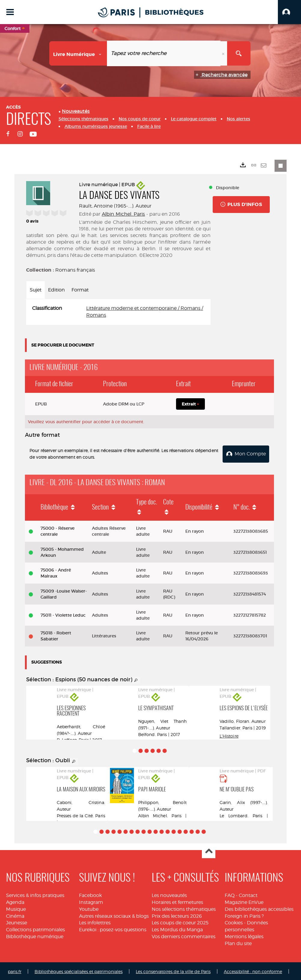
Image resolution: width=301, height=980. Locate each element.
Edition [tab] (56, 290)
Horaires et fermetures (177, 901)
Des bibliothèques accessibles (259, 908)
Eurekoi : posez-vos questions (113, 928)
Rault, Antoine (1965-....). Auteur (115, 206)
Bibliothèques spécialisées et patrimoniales (79, 970)
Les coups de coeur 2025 (180, 922)
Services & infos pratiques (35, 894)
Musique (16, 908)
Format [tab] (80, 290)
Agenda (15, 901)
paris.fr (15, 970)
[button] (289, 12)
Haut (209, 851)
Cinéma (15, 915)
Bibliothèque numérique (35, 935)
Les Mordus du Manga (177, 928)
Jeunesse (17, 922)
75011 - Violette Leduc (63, 614)
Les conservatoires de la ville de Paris (173, 970)
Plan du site (238, 942)
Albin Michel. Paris (123, 214)
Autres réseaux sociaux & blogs (114, 915)
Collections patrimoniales (35, 928)
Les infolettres (95, 922)
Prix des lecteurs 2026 (177, 915)
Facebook (90, 894)
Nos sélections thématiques (184, 908)
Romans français (75, 270)
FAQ (230, 894)
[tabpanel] (118, 312)
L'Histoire (229, 735)
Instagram (91, 901)
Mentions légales (244, 935)
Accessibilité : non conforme (253, 970)
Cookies (234, 922)
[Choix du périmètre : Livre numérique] (78, 53)
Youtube (89, 908)
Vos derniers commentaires (184, 935)
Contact (248, 894)
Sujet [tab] (36, 290)
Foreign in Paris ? (244, 915)
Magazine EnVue (244, 901)
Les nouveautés (169, 894)
